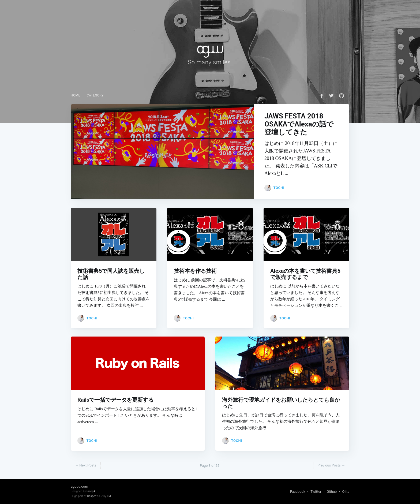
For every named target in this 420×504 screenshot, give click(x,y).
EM (109, 496)
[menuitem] (76, 96)
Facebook (298, 492)
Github (332, 492)
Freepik (91, 491)
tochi (279, 188)
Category (95, 95)
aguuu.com (79, 486)
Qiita (346, 492)
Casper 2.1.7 (95, 496)
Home (76, 95)
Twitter (316, 492)
